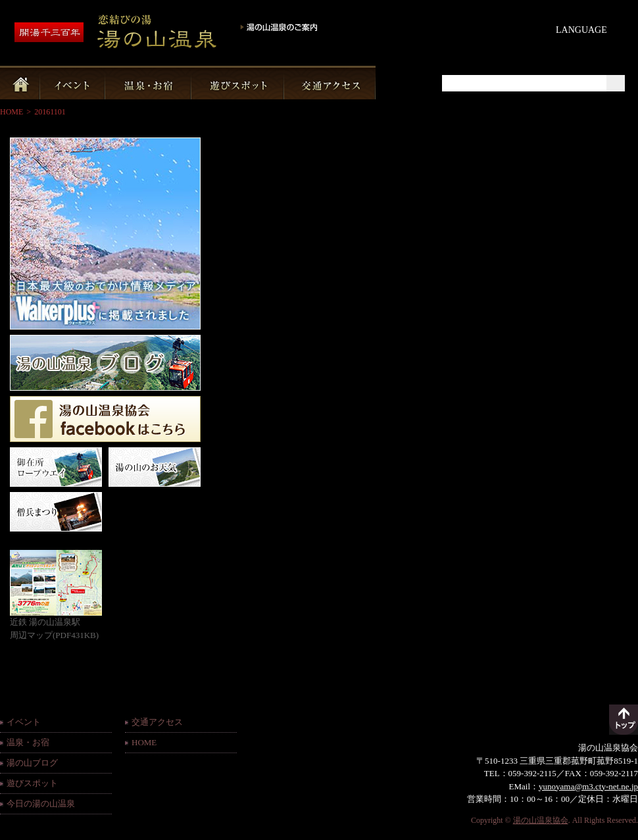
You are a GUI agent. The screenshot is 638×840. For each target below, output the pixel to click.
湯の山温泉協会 (541, 820)
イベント (24, 722)
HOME (12, 112)
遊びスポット (32, 783)
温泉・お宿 (28, 742)
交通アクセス (157, 722)
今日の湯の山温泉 (41, 803)
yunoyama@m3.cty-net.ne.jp (588, 786)
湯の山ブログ (32, 763)
